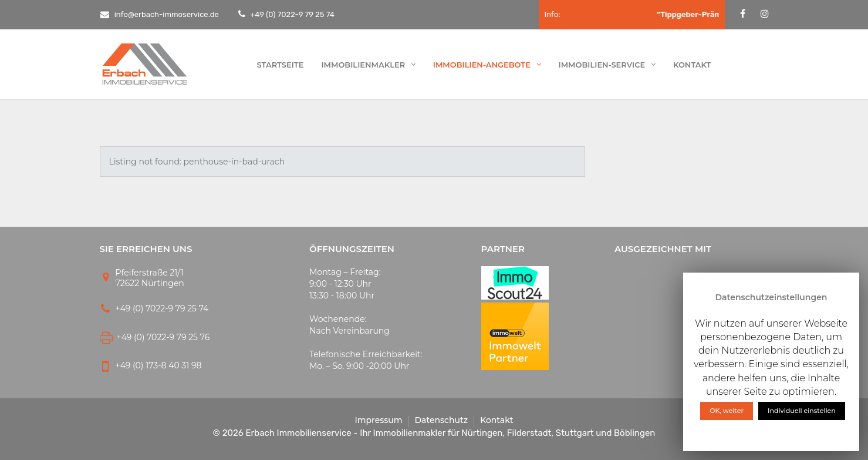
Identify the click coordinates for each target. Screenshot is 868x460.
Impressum (378, 420)
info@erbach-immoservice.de (160, 14)
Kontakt (692, 65)
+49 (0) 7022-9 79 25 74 (291, 14)
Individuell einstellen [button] (802, 411)
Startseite (281, 65)
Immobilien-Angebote (487, 65)
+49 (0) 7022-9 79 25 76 (163, 337)
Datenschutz (442, 420)
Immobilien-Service (607, 65)
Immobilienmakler (368, 65)
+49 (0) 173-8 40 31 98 (159, 365)
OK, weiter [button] (727, 411)
